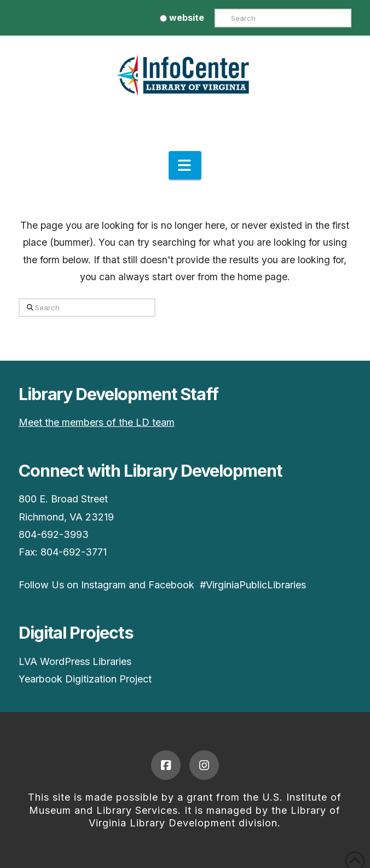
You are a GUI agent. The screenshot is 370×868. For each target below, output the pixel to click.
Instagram (103, 585)
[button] (185, 165)
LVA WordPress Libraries (75, 661)
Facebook (171, 585)
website (182, 18)
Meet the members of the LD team (97, 422)
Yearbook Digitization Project (85, 679)
